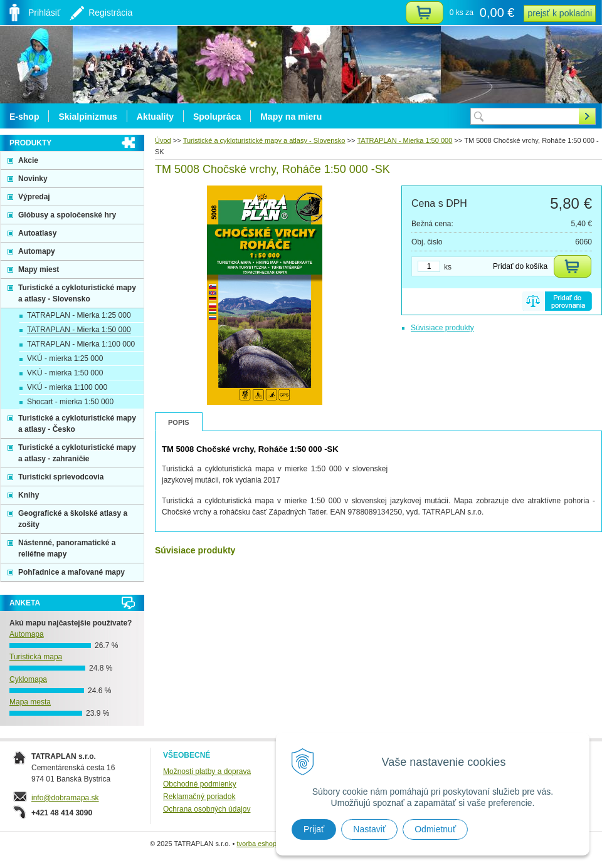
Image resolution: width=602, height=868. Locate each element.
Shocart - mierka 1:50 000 (70, 402)
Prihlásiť (44, 13)
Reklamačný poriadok (199, 797)
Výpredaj (34, 197)
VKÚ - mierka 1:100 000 (67, 387)
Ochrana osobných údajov (207, 809)
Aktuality (155, 117)
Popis (179, 422)
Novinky (33, 179)
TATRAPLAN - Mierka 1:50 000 (79, 330)
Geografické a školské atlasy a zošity (73, 519)
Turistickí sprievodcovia (61, 477)
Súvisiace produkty (442, 328)
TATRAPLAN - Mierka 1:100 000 (81, 344)
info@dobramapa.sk (65, 798)
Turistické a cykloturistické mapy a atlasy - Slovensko (77, 293)
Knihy (29, 495)
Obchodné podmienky (200, 784)
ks (448, 267)
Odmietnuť (435, 829)
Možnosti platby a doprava (207, 771)
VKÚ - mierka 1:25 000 (65, 358)
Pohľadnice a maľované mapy (71, 572)
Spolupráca (217, 117)
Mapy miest (39, 269)
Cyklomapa (28, 679)
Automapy (37, 251)
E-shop (24, 117)
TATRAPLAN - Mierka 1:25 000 (79, 315)
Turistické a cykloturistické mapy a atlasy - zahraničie (77, 453)
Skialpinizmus (87, 117)
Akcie (28, 160)
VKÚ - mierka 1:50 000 (65, 373)
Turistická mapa (36, 657)
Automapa (27, 634)
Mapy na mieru (291, 117)
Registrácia (110, 13)
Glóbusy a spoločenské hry (67, 215)
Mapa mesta (30, 702)
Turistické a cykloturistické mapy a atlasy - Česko (77, 424)
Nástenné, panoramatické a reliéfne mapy (67, 548)
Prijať (314, 829)
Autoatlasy (37, 233)
